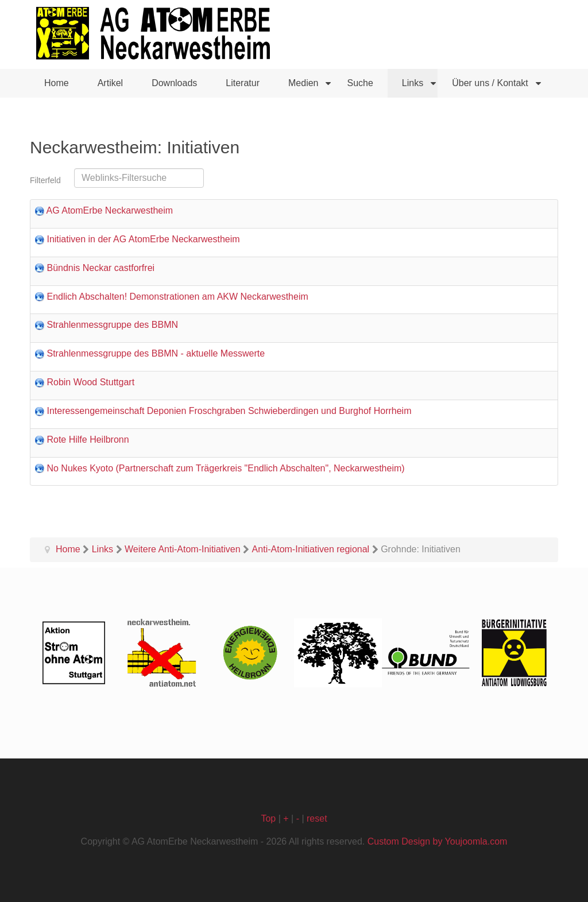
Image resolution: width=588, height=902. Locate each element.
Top (268, 818)
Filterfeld (47, 180)
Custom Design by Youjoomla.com (438, 841)
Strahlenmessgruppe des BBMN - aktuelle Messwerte (156, 353)
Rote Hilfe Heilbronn (88, 440)
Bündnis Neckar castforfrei (100, 268)
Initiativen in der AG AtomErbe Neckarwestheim (143, 239)
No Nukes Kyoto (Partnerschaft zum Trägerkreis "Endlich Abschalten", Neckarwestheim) (225, 468)
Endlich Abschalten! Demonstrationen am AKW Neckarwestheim (177, 297)
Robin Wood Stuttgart (90, 382)
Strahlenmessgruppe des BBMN (112, 325)
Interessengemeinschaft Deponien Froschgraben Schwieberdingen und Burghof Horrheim (229, 411)
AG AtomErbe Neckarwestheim (110, 210)
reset (317, 818)
